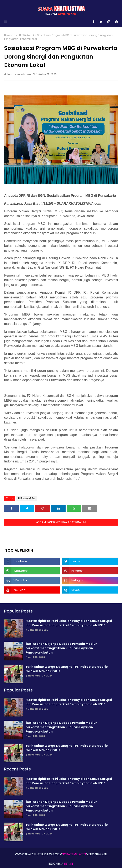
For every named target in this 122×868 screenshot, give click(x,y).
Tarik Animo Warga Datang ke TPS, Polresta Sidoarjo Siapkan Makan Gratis (67, 669)
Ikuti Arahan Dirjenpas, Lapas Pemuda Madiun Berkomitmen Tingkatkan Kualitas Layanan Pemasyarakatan (61, 648)
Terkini (68, 864)
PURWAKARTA (26, 35)
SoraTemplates (74, 854)
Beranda (10, 35)
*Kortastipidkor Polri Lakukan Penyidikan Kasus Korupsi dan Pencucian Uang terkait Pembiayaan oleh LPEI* (69, 623)
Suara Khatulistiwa (19, 74)
